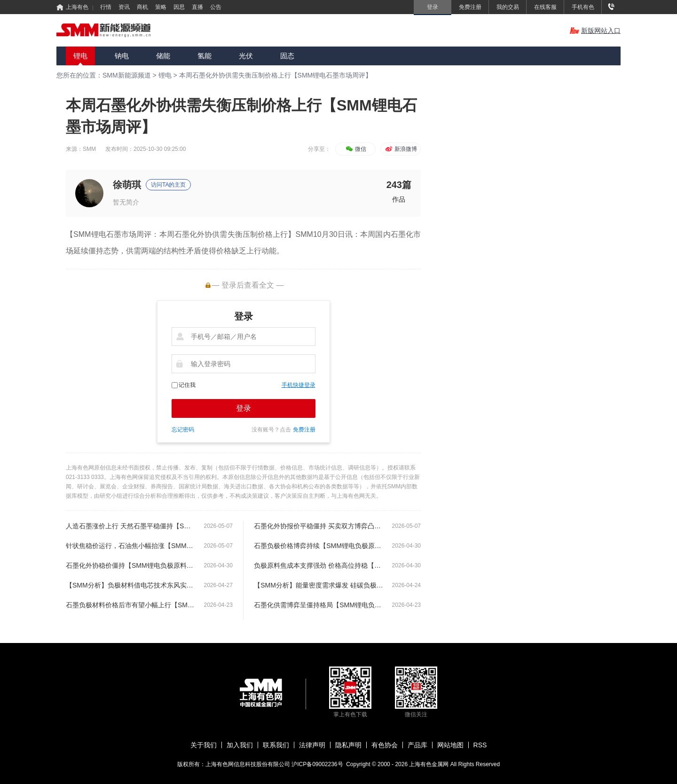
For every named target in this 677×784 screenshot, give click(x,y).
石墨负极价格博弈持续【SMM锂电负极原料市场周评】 (319, 546)
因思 (179, 7)
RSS (480, 745)
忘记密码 (183, 430)
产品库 (417, 745)
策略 (161, 7)
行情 (106, 7)
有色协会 (385, 745)
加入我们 (240, 745)
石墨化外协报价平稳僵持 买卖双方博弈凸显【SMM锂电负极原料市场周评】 (319, 526)
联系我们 (276, 745)
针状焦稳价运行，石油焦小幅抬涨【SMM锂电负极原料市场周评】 (130, 546)
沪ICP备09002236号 (317, 764)
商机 (142, 7)
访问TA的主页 (168, 185)
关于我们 (204, 745)
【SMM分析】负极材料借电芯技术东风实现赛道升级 (130, 585)
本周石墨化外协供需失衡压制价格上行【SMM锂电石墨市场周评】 (276, 75)
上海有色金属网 (429, 764)
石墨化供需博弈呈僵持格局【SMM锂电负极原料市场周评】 (319, 605)
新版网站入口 (595, 31)
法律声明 (312, 745)
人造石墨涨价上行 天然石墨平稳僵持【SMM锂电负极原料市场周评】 (130, 526)
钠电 (122, 56)
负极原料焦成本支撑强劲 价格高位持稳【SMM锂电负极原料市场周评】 (319, 565)
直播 (197, 7)
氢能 (205, 56)
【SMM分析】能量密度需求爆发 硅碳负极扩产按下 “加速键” (319, 585)
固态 (287, 56)
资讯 (124, 7)
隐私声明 (348, 745)
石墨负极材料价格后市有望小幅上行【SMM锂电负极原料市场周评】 (130, 605)
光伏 (246, 56)
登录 (244, 408)
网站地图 (450, 745)
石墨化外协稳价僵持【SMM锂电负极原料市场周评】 (130, 565)
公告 (216, 7)
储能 (163, 56)
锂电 (80, 56)
